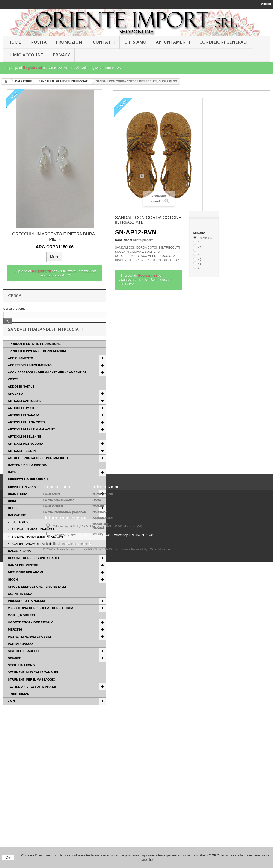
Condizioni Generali (223, 42)
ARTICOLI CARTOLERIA (25, 410)
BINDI (12, 510)
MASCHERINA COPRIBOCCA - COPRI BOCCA (41, 617)
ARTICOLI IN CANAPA (24, 424)
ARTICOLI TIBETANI (22, 460)
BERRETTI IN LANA (22, 496)
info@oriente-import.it (76, 838)
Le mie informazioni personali (64, 771)
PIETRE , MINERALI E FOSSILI (29, 646)
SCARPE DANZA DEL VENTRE (33, 553)
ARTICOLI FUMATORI (23, 417)
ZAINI (12, 710)
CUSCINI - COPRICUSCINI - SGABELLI (35, 567)
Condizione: (124, 240)
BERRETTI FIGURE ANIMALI (28, 488)
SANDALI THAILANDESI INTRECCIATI (38, 546)
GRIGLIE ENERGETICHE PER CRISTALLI (37, 596)
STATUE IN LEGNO (21, 674)
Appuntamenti (173, 42)
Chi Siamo (135, 42)
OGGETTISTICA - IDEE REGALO (31, 631)
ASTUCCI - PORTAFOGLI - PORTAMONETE (38, 467)
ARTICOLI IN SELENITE (25, 446)
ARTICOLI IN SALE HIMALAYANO (32, 438)
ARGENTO (15, 403)
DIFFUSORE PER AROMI (25, 581)
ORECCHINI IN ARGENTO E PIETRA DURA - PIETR (55, 237)
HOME (15, 42)
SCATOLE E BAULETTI (24, 660)
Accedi (266, 4)
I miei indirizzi (53, 765)
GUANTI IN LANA (20, 603)
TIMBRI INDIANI (19, 703)
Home (97, 759)
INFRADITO (19, 531)
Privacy (61, 55)
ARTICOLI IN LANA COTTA (27, 431)
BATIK (12, 481)
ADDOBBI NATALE (21, 395)
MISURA (200, 233)
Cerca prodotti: (14, 309)
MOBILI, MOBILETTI (22, 624)
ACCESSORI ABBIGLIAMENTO (30, 374)
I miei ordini (52, 753)
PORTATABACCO (20, 653)
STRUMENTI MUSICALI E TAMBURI (33, 681)
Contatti (104, 42)
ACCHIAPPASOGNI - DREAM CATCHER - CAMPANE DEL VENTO (48, 385)
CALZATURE (17, 524)
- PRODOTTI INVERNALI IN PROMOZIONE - (39, 360)
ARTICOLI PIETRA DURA (25, 453)
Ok (8, 858)
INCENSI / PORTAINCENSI (26, 610)
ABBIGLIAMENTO (21, 367)
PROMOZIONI (70, 42)
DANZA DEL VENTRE (23, 574)
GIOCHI (13, 588)
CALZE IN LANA (19, 560)
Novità (39, 42)
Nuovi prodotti (103, 753)
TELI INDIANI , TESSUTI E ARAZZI (32, 696)
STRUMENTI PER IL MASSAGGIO (32, 689)
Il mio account (58, 745)
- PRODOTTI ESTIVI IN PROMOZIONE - (35, 353)
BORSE (13, 517)
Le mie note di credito (59, 759)
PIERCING (15, 638)
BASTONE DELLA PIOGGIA (27, 474)
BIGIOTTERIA (18, 503)
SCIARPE (15, 667)
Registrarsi (32, 68)
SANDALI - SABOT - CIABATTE (33, 538)
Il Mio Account (26, 55)
